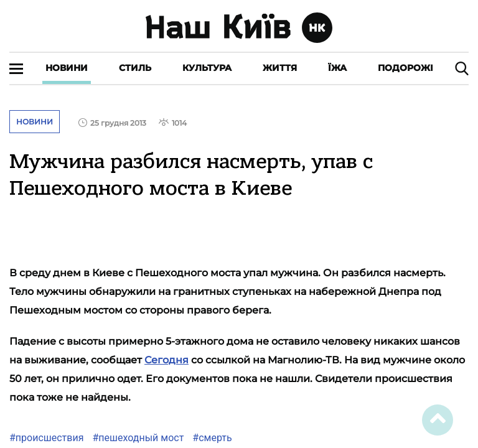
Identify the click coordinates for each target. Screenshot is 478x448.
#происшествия (46, 438)
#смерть (211, 438)
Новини (67, 68)
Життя (280, 68)
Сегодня (166, 360)
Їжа (337, 68)
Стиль (135, 68)
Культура (207, 68)
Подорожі (405, 68)
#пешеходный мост (137, 438)
